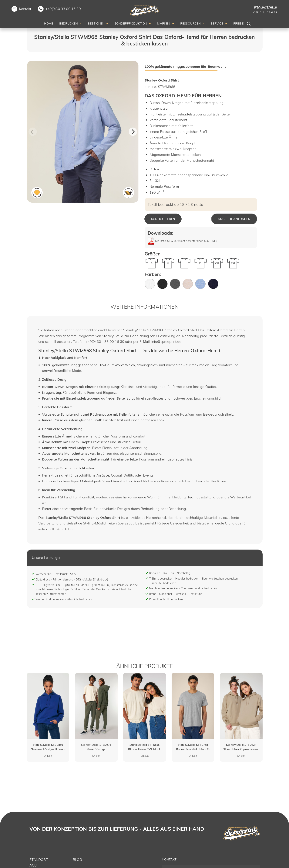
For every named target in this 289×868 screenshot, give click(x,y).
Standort (39, 860)
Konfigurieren (163, 219)
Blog (77, 860)
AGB (33, 865)
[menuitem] (49, 24)
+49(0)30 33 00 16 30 (63, 9)
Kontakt (25, 9)
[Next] (133, 132)
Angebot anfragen (234, 219)
